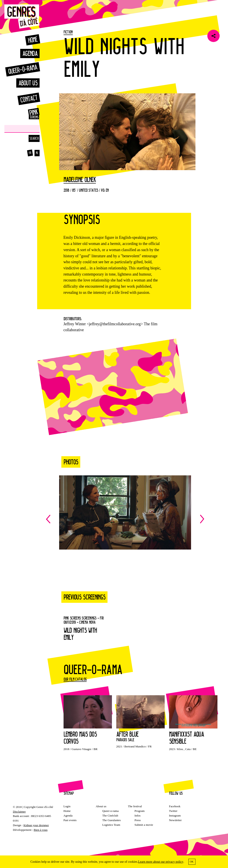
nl (37, 153)
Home (33, 40)
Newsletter (175, 820)
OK (192, 862)
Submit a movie (144, 825)
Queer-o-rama (23, 69)
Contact (29, 99)
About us (28, 83)
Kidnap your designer (36, 825)
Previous (86, 519)
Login (67, 806)
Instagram (175, 816)
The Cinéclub (110, 816)
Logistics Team (111, 825)
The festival (135, 806)
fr (30, 153)
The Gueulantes (111, 820)
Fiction (68, 32)
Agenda (30, 53)
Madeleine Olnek (80, 180)
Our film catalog (75, 679)
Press (138, 820)
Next (165, 519)
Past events (70, 820)
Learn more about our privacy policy (161, 862)
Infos (138, 816)
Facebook (175, 806)
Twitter (173, 811)
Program (140, 811)
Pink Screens (29, 114)
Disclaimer (19, 812)
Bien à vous (41, 830)
